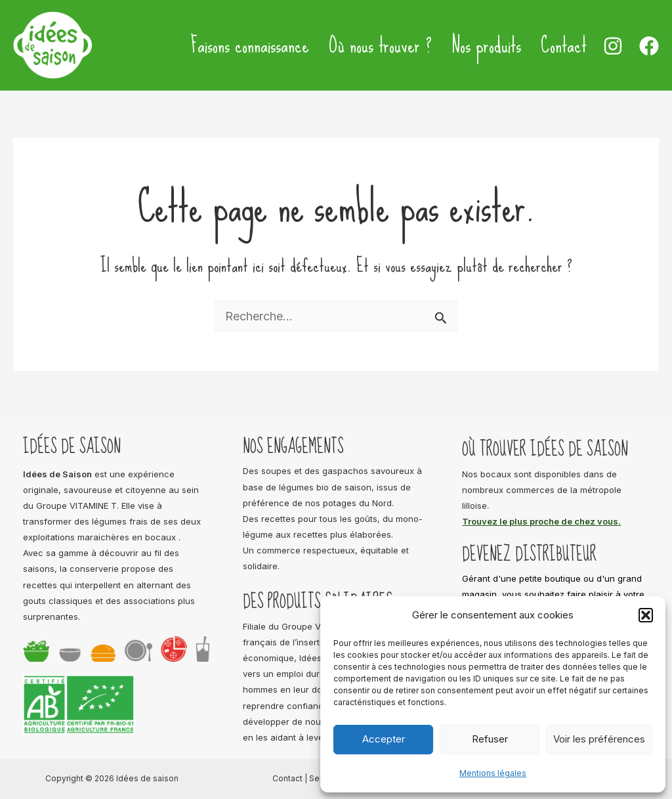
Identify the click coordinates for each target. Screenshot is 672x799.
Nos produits (486, 45)
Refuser (490, 739)
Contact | (291, 778)
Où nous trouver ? (380, 45)
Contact (564, 45)
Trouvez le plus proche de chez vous (540, 521)
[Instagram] (613, 46)
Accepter (384, 739)
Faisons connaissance (250, 45)
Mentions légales (493, 773)
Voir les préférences (599, 739)
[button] (646, 615)
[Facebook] (649, 46)
